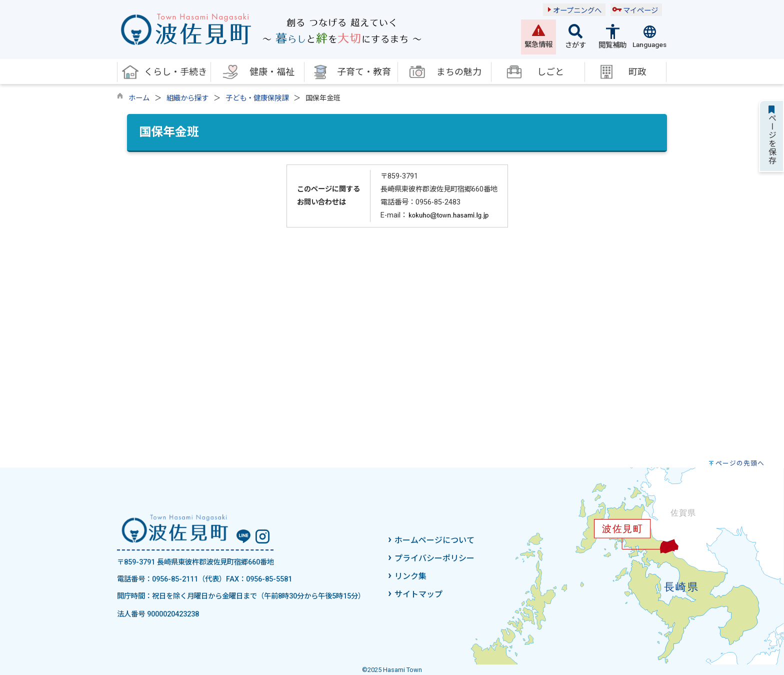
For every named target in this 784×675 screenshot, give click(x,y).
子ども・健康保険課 (257, 98)
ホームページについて (434, 540)
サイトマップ (418, 594)
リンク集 (410, 576)
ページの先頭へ (740, 463)
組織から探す (187, 98)
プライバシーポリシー (434, 558)
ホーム (139, 98)
